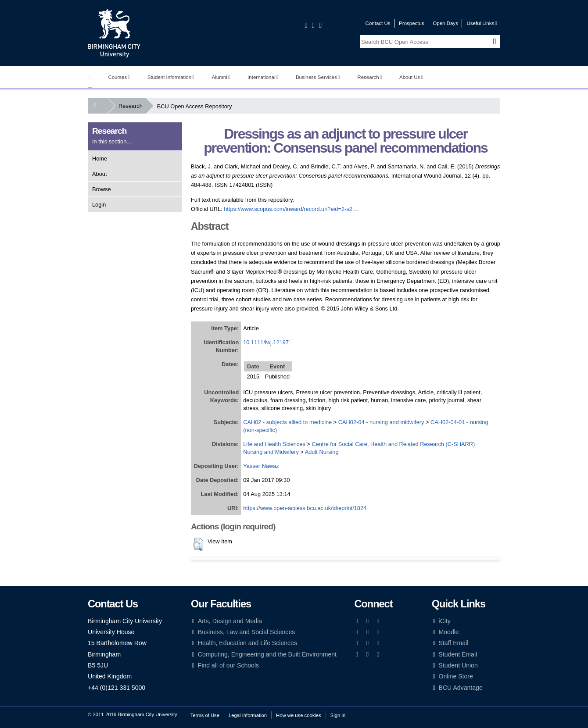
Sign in (338, 715)
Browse (102, 189)
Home (100, 159)
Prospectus (412, 23)
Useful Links (482, 23)
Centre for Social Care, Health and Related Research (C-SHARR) (393, 444)
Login (99, 205)
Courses (119, 77)
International (263, 77)
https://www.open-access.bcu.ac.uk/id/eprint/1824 (305, 508)
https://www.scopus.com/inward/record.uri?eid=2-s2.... (291, 209)
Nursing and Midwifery (271, 452)
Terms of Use (205, 715)
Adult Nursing (322, 452)
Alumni (221, 77)
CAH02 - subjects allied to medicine (287, 422)
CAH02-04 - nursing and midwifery (381, 422)
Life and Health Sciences (274, 444)
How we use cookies (299, 715)
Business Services (318, 77)
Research (369, 77)
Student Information (171, 77)
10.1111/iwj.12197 (266, 342)
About (99, 174)
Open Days (445, 23)
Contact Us (378, 23)
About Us (411, 77)
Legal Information (248, 715)
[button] (198, 544)
